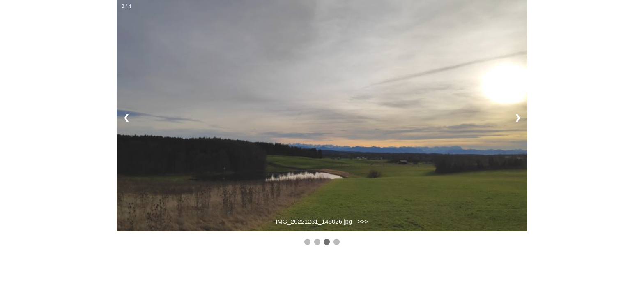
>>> (363, 221)
